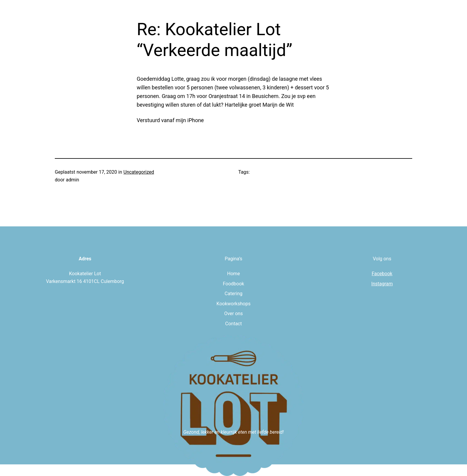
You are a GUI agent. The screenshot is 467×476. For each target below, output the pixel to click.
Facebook (382, 274)
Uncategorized (139, 172)
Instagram (382, 284)
